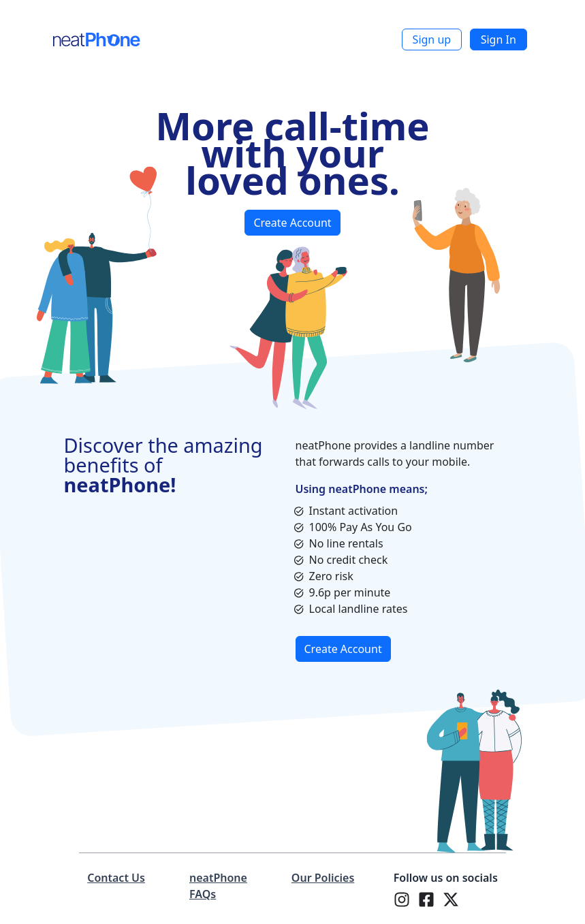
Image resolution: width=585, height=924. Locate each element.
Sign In (499, 39)
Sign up (432, 39)
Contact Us (116, 878)
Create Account (292, 223)
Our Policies (323, 878)
